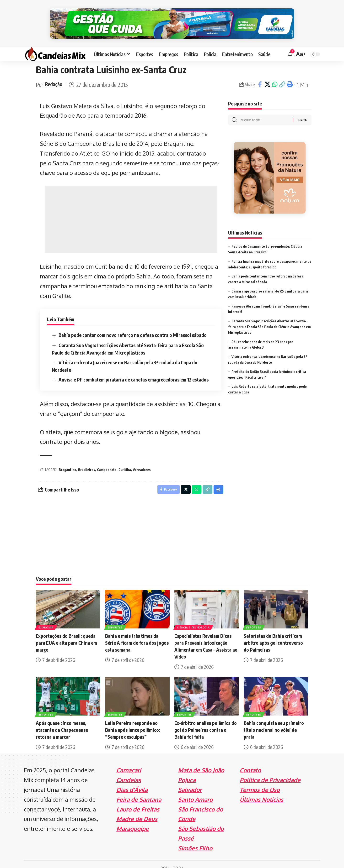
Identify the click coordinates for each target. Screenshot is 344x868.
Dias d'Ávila (132, 782)
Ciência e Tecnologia (194, 619)
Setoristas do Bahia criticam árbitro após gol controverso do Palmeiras (273, 635)
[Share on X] (267, 76)
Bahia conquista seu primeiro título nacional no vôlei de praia (274, 722)
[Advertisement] (131, 211)
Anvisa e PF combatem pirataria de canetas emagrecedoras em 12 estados (134, 371)
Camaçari (129, 762)
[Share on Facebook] (260, 76)
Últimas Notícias (261, 792)
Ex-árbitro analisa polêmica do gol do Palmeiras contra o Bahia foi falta (206, 722)
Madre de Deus (137, 811)
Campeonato (107, 461)
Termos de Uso (260, 782)
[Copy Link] (282, 76)
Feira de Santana (139, 792)
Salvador (190, 782)
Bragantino (67, 461)
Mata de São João (201, 762)
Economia (46, 619)
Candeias (129, 772)
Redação (55, 76)
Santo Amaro (195, 792)
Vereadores (142, 461)
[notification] (290, 45)
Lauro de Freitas (138, 802)
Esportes (116, 619)
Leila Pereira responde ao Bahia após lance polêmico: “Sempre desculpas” (133, 722)
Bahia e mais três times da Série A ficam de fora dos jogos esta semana (137, 635)
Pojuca (187, 772)
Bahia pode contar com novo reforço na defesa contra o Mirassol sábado (133, 326)
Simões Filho (195, 840)
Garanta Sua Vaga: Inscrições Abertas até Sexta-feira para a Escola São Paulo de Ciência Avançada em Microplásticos (269, 319)
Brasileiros (87, 461)
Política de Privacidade (270, 772)
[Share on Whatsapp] (275, 76)
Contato (250, 762)
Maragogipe (133, 821)
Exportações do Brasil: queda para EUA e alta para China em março (66, 635)
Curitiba (125, 461)
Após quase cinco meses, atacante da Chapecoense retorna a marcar (62, 722)
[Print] (290, 76)
